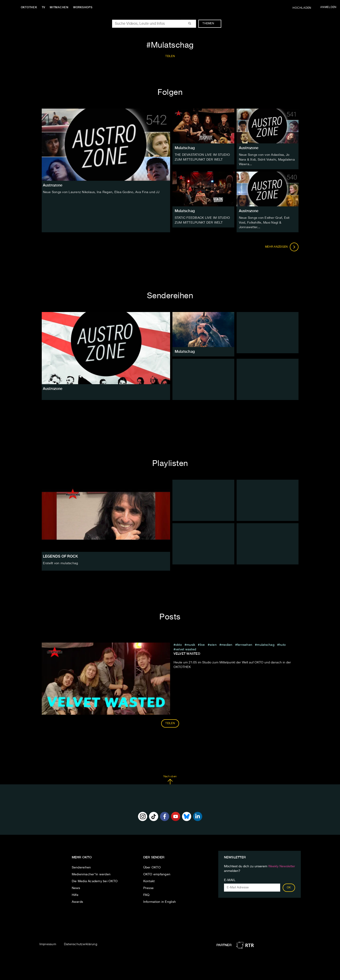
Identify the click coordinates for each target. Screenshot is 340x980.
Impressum (48, 943)
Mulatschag (185, 148)
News (76, 887)
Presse (149, 887)
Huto (282, 644)
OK (289, 887)
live (202, 644)
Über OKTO (152, 867)
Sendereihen (81, 867)
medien (227, 644)
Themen (211, 24)
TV (44, 7)
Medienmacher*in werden (91, 873)
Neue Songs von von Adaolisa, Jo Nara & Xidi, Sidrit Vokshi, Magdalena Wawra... (267, 159)
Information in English (160, 901)
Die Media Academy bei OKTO (95, 880)
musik (191, 644)
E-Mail (230, 879)
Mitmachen (60, 7)
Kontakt (149, 880)
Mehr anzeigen (282, 246)
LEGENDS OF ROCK (61, 555)
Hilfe (75, 894)
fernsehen (245, 644)
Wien (213, 644)
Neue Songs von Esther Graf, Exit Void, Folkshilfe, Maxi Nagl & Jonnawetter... (264, 222)
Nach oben (170, 779)
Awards (77, 901)
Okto (179, 644)
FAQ (147, 894)
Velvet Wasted (186, 649)
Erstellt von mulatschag (61, 562)
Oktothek (30, 7)
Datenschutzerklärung (81, 943)
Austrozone (249, 148)
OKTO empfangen (157, 873)
